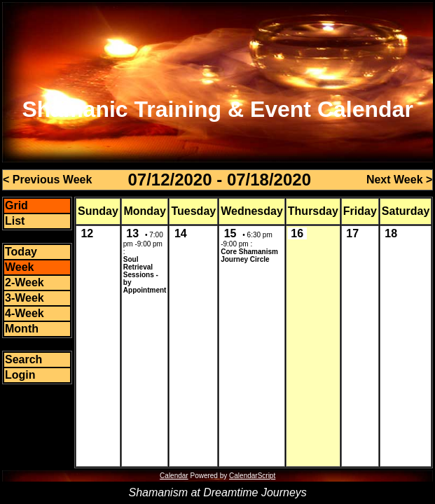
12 (87, 233)
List (15, 221)
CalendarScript (252, 476)
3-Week (25, 298)
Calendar (174, 476)
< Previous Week (47, 180)
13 (132, 233)
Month (22, 329)
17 (352, 233)
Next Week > (399, 180)
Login (20, 375)
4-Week (25, 313)
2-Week (25, 282)
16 (297, 233)
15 (230, 233)
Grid (16, 205)
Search (23, 359)
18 (391, 233)
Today (21, 252)
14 (181, 233)
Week (20, 267)
